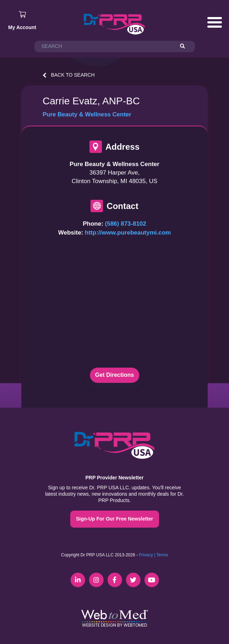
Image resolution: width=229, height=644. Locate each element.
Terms (162, 555)
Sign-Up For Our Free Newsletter (114, 519)
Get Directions (114, 375)
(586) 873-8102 (126, 224)
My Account (22, 27)
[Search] (186, 46)
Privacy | (147, 555)
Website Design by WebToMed (114, 625)
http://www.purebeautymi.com (128, 233)
